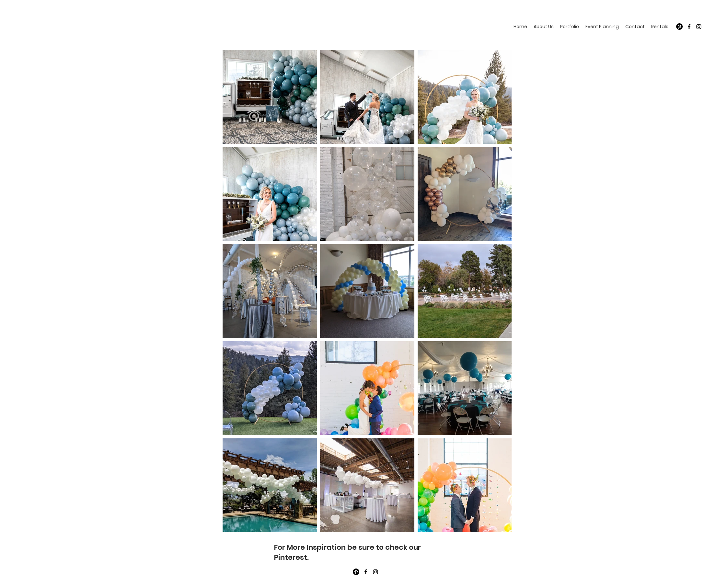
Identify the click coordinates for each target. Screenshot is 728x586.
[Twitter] (699, 27)
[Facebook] (689, 27)
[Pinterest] (679, 27)
